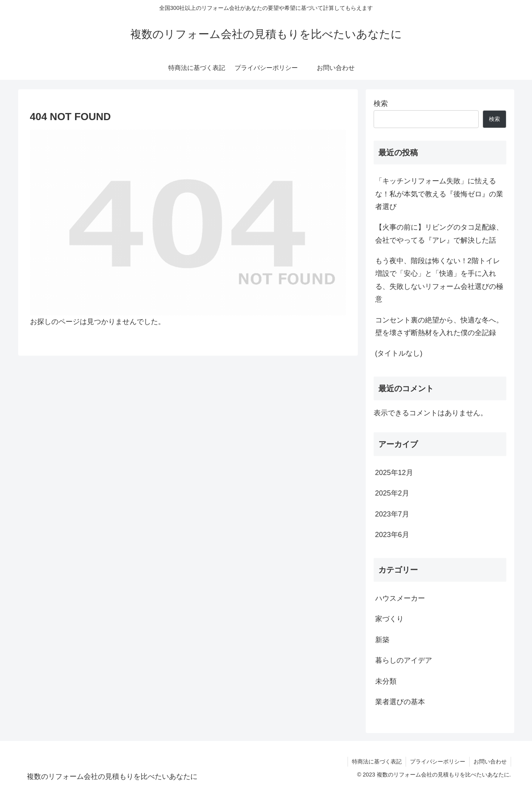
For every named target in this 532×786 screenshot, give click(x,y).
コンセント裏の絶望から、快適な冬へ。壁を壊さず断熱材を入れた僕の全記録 (439, 326)
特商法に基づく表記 (377, 761)
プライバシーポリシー (438, 761)
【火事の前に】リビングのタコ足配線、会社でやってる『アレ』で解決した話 (439, 234)
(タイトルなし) (399, 353)
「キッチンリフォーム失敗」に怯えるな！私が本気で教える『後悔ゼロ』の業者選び (439, 194)
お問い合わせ (490, 761)
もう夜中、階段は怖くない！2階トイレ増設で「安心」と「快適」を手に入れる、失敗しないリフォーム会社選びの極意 (439, 280)
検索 (381, 104)
